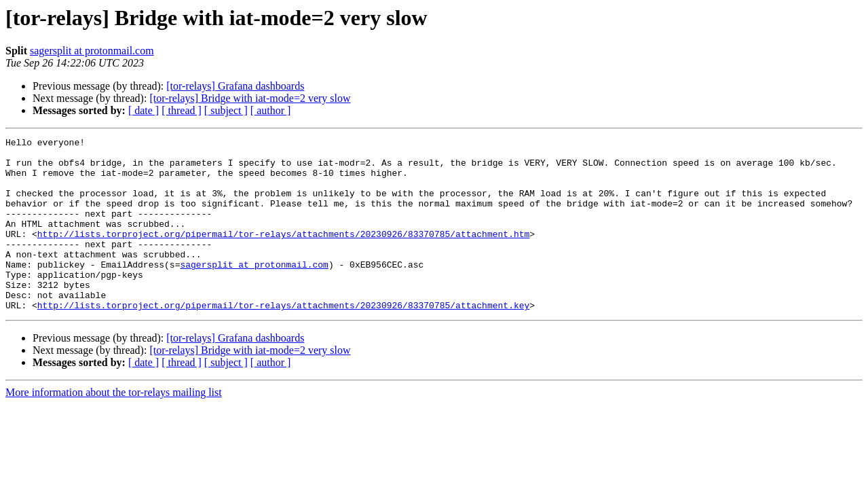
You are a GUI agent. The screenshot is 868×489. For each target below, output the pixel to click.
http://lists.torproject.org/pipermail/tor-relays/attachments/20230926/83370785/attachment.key (283, 340)
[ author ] (271, 110)
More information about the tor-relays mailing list (114, 427)
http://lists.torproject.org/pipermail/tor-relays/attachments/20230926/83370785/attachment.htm (283, 254)
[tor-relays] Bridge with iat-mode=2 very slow (250, 98)
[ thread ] (182, 110)
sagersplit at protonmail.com (92, 51)
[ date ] (144, 110)
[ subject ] (226, 110)
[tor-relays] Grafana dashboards (235, 86)
